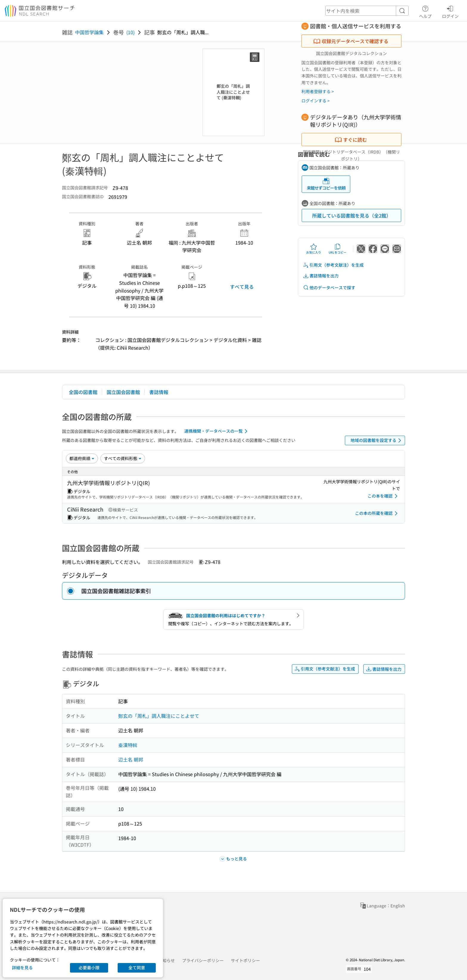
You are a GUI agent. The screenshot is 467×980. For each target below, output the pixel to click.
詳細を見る (22, 968)
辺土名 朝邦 (131, 759)
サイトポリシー (245, 960)
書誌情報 (159, 392)
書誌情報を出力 (321, 276)
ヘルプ (425, 11)
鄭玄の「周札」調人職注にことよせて (159, 716)
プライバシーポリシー (203, 960)
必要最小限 (89, 968)
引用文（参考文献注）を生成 (333, 265)
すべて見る (242, 287)
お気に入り (314, 249)
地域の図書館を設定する (377, 440)
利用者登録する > (318, 91)
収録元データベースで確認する (351, 41)
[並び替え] (82, 458)
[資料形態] (123, 458)
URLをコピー (337, 249)
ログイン (450, 11)
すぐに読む (351, 140)
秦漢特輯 (128, 745)
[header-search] (367, 11)
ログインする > (316, 101)
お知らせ (166, 960)
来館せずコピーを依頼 (326, 184)
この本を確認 (384, 496)
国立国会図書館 (123, 392)
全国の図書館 (83, 392)
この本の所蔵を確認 (377, 513)
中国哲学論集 (89, 32)
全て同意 (137, 968)
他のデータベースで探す (329, 288)
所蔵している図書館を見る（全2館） (352, 215)
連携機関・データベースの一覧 (217, 431)
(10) (130, 32)
